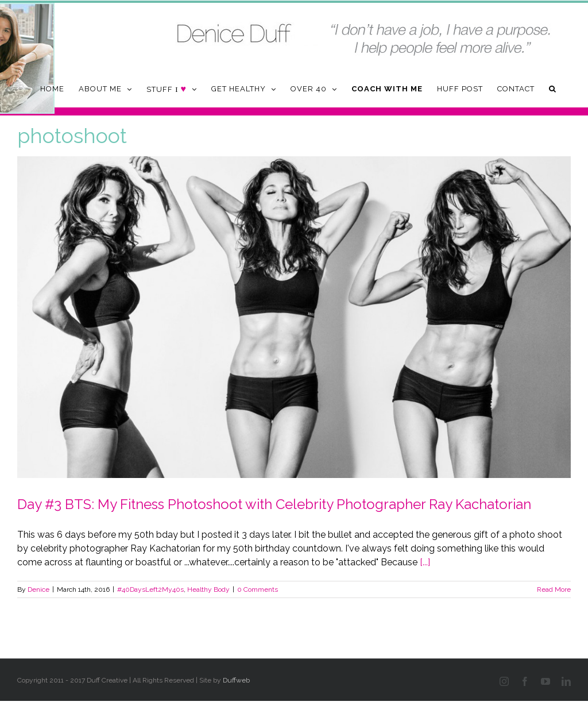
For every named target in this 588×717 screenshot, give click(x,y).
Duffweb (236, 680)
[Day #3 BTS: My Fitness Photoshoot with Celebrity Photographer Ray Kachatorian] (294, 317)
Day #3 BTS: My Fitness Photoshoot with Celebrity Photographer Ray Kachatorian (274, 504)
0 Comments (258, 589)
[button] (553, 89)
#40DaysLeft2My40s (150, 589)
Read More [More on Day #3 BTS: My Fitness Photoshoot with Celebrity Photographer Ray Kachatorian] (554, 589)
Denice (38, 589)
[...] (425, 562)
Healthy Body (208, 589)
